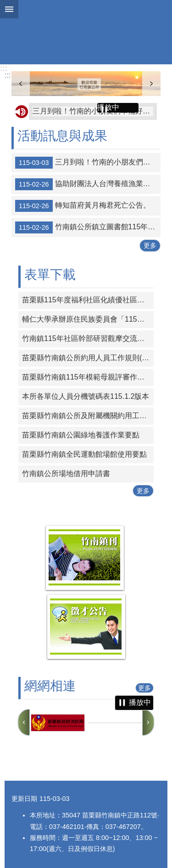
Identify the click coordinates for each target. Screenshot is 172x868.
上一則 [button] (24, 722)
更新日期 (24, 799)
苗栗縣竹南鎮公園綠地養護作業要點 (81, 435)
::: (4, 68)
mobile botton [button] (9, 9)
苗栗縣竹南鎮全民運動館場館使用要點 (84, 454)
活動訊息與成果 (62, 136)
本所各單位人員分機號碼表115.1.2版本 (86, 396)
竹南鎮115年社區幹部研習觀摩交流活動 (87, 338)
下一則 (151, 84)
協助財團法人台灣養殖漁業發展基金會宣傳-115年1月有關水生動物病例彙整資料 (88, 184)
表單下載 (50, 275)
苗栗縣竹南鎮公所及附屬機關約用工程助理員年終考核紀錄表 (88, 416)
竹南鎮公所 (86, 32)
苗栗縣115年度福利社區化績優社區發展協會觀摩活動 (88, 300)
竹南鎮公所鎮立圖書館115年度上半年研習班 (88, 227)
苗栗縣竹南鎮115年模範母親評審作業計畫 (88, 377)
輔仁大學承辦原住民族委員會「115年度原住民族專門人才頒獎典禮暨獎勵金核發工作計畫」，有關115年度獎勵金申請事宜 (88, 319)
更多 (150, 245)
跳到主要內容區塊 (5, 5)
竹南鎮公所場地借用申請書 (66, 474)
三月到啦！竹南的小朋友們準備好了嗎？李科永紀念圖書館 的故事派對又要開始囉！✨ (93, 111)
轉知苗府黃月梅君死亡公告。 (83, 206)
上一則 (21, 84)
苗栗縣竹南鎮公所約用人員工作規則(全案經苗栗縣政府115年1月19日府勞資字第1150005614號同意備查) (88, 358)
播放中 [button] (108, 107)
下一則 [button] (148, 722)
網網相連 (50, 686)
